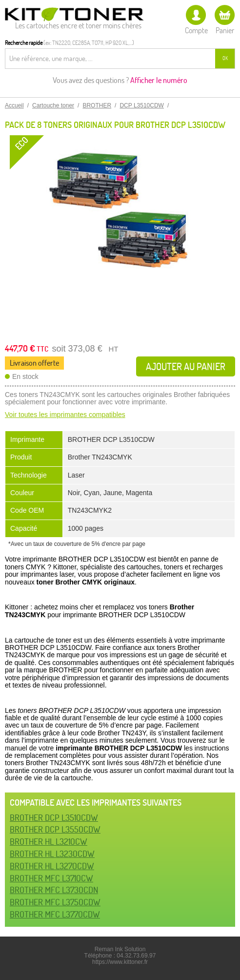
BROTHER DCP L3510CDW (54, 818)
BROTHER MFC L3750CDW (55, 902)
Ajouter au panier (186, 366)
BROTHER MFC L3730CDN (54, 890)
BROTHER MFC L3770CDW (55, 914)
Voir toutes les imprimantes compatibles (65, 415)
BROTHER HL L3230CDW (52, 854)
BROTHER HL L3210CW (49, 842)
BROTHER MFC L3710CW (51, 878)
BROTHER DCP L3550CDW (55, 829)
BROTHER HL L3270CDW (52, 866)
